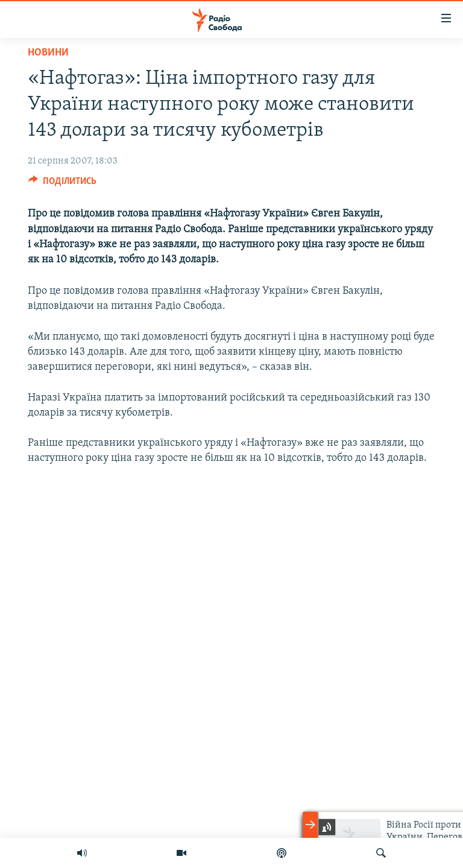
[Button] (62, 184)
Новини (48, 53)
